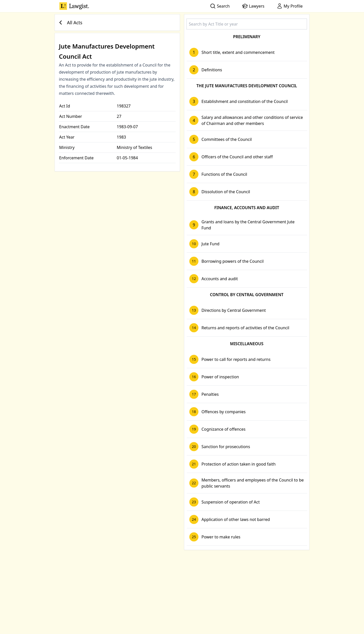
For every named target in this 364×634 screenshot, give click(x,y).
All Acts (70, 23)
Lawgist (74, 6)
